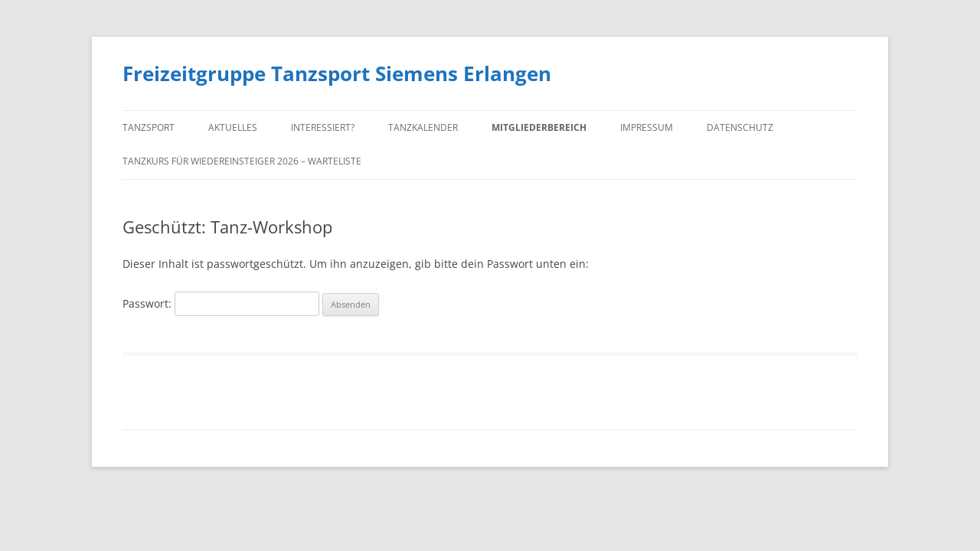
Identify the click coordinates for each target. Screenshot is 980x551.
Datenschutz (740, 127)
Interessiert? (323, 127)
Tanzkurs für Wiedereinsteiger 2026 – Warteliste (242, 161)
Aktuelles (233, 127)
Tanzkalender (423, 127)
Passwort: (221, 303)
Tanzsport (149, 127)
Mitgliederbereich (539, 127)
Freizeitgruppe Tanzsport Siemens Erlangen (337, 73)
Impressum (647, 127)
